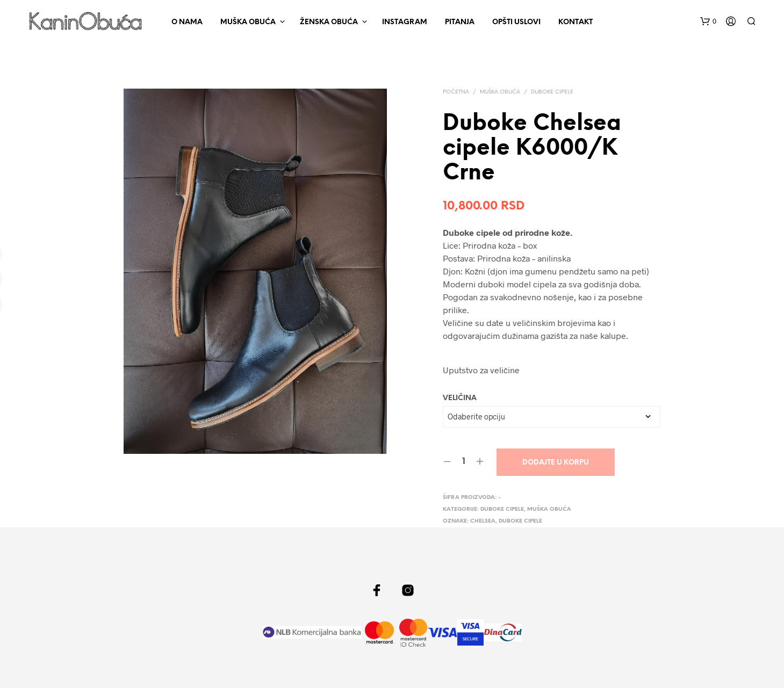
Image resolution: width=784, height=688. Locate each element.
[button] (708, 21)
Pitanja (460, 22)
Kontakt (576, 22)
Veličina (460, 398)
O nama (187, 22)
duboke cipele (520, 521)
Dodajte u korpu (556, 463)
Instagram (405, 22)
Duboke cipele (552, 92)
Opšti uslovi (516, 22)
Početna (456, 92)
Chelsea (483, 521)
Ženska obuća (329, 22)
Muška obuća (248, 22)
